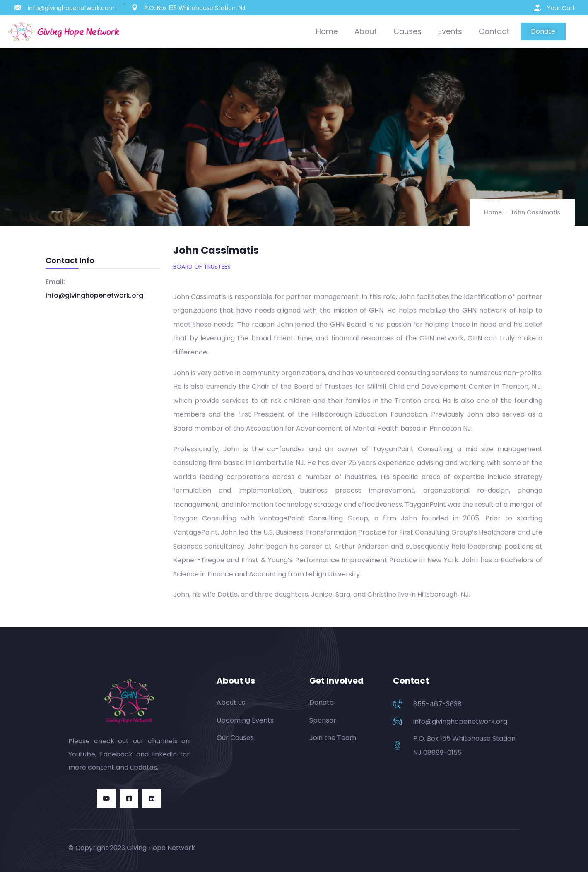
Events (450, 31)
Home (327, 31)
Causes (407, 31)
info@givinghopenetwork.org (94, 295)
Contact (494, 31)
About (366, 31)
